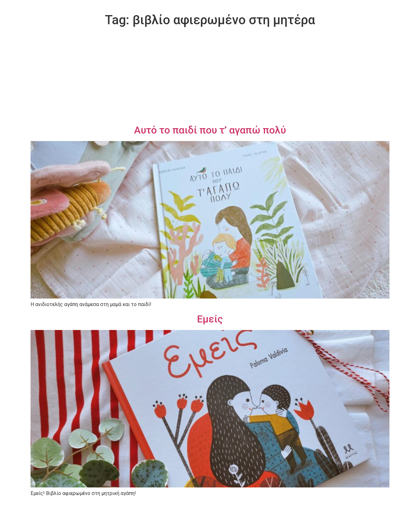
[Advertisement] (210, 77)
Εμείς (210, 319)
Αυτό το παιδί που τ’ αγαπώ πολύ (210, 130)
